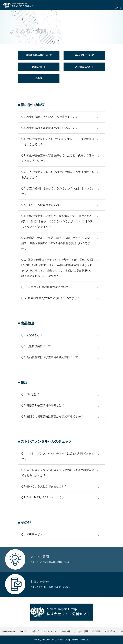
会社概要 (96, 631)
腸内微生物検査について (39, 55)
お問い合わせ (111, 631)
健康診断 (66, 631)
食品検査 (35, 631)
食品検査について (84, 55)
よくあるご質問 (81, 631)
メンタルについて (84, 67)
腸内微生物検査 (9, 631)
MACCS (24, 631)
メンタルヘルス (51, 631)
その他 (39, 78)
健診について (39, 67)
